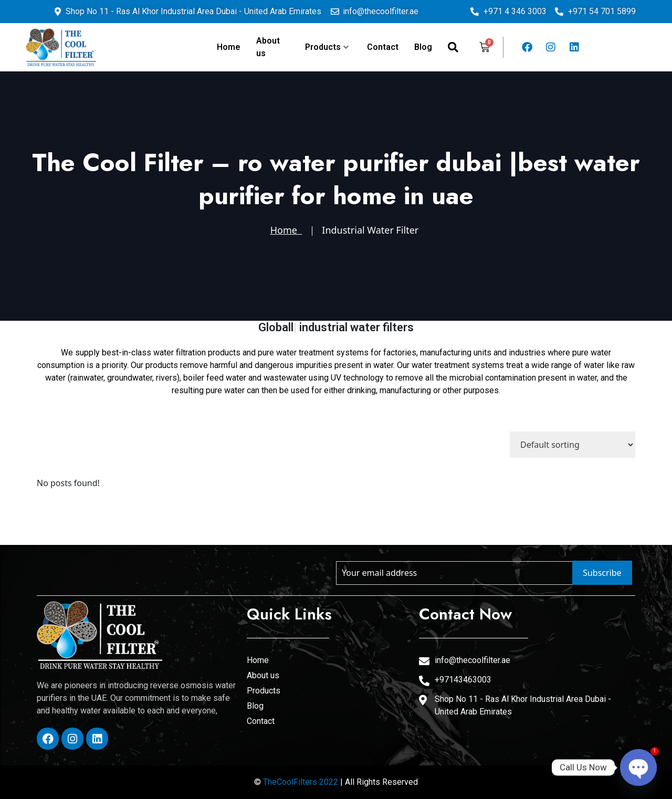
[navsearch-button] (453, 47)
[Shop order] (573, 445)
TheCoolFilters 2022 (301, 782)
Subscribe (602, 573)
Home (229, 47)
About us (268, 47)
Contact (383, 47)
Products (327, 47)
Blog (423, 47)
